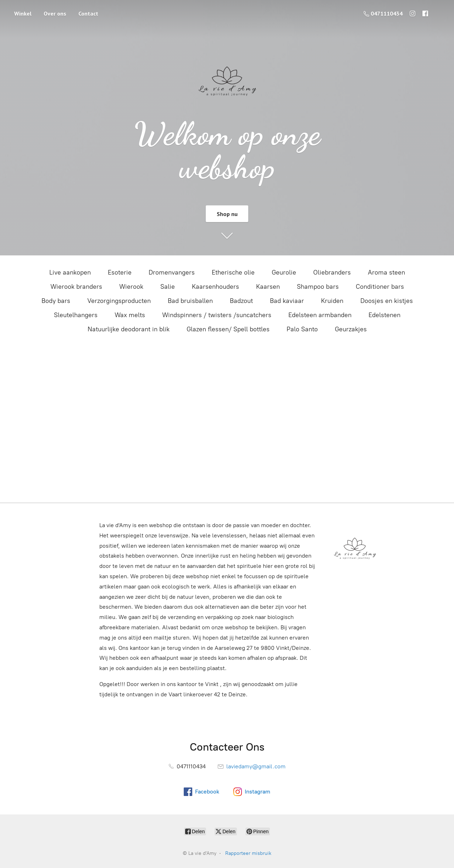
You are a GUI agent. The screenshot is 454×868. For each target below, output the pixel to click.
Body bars (56, 301)
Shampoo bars (318, 287)
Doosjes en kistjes (387, 301)
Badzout (241, 301)
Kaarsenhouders (215, 287)
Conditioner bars (380, 287)
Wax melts (130, 315)
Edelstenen (384, 315)
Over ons (55, 13)
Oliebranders (332, 272)
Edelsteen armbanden (320, 315)
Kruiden (332, 301)
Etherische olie (233, 272)
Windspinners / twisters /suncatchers (217, 315)
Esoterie (120, 272)
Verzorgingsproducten (119, 301)
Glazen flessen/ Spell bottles (228, 329)
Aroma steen (386, 272)
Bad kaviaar (287, 301)
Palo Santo (302, 329)
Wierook (131, 287)
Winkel (23, 13)
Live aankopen (70, 272)
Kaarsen (268, 287)
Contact (88, 13)
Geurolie (284, 272)
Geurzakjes (351, 329)
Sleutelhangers (76, 315)
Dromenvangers (172, 272)
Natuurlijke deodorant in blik (129, 329)
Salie (168, 287)
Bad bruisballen (190, 301)
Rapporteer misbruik (248, 853)
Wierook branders (76, 287)
